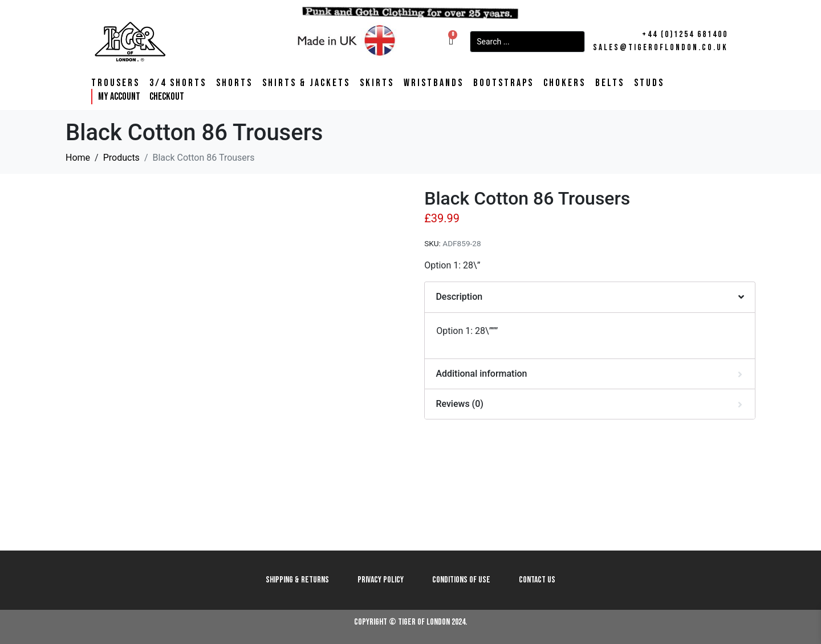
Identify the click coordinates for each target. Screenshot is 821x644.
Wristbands (434, 83)
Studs (649, 83)
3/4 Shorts (178, 83)
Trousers (115, 83)
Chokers (564, 83)
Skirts (377, 83)
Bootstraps (503, 83)
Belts (610, 83)
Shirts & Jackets (306, 83)
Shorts (234, 83)
